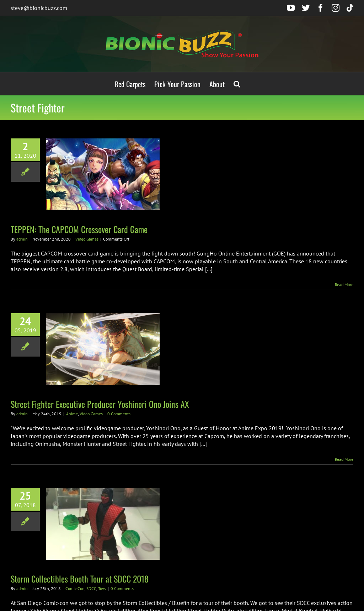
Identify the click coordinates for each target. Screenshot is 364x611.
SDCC (91, 588)
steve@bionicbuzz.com (39, 8)
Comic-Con (75, 588)
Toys (102, 588)
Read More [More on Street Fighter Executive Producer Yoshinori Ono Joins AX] (344, 459)
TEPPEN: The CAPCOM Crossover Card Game (79, 229)
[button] (237, 83)
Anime (72, 414)
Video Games (87, 239)
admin (22, 239)
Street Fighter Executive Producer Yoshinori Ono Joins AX (100, 404)
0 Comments (119, 414)
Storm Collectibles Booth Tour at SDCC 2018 (80, 579)
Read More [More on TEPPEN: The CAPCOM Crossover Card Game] (344, 285)
